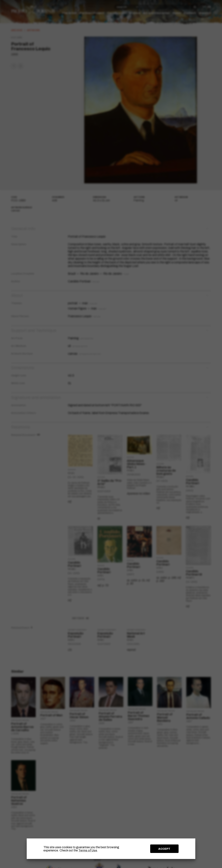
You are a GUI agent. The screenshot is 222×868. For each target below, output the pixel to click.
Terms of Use (88, 850)
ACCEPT (164, 849)
